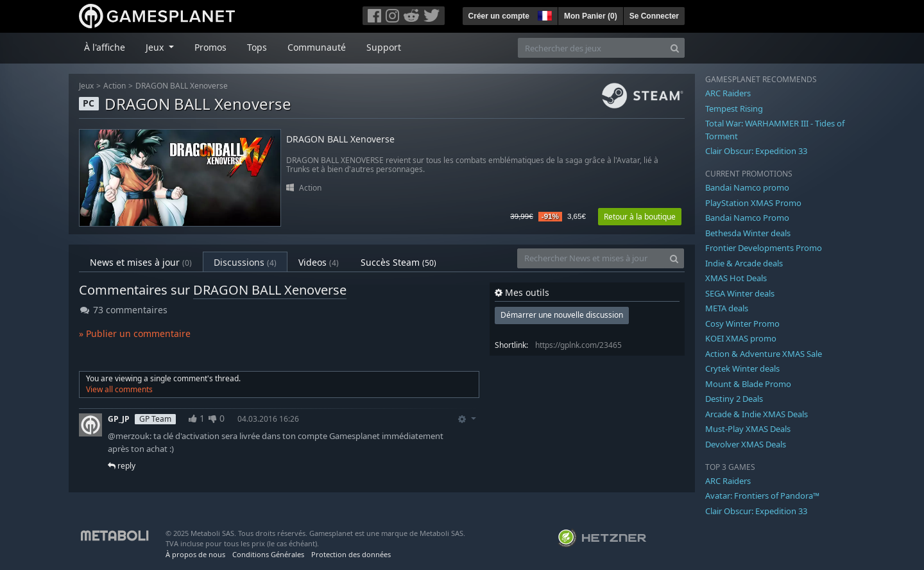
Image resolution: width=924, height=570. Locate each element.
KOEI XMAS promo (741, 338)
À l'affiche (105, 47)
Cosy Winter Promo (742, 324)
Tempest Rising (734, 108)
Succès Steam (398, 262)
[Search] (675, 48)
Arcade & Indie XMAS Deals (757, 414)
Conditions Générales (268, 554)
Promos (210, 47)
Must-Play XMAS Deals (748, 429)
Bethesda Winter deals (748, 233)
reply (122, 466)
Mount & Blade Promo (748, 384)
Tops (257, 47)
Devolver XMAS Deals (746, 444)
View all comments (119, 389)
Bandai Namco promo (747, 187)
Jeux (86, 86)
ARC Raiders (728, 93)
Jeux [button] (156, 47)
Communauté (317, 47)
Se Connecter (654, 16)
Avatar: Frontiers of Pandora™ (762, 496)
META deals (727, 308)
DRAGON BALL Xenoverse (182, 86)
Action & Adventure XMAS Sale (764, 354)
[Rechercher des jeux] (592, 48)
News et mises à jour (141, 262)
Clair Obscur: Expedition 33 (756, 151)
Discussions (245, 262)
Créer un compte (499, 16)
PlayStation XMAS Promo (753, 203)
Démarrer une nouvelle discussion (562, 315)
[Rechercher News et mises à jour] (591, 258)
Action (115, 86)
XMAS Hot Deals (736, 278)
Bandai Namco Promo (747, 218)
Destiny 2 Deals (734, 399)
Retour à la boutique (640, 217)
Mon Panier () (591, 16)
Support (384, 47)
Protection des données (351, 554)
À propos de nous (195, 554)
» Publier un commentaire (135, 333)
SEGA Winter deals (740, 293)
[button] (543, 14)
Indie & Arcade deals (744, 263)
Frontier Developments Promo (764, 248)
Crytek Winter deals (742, 368)
